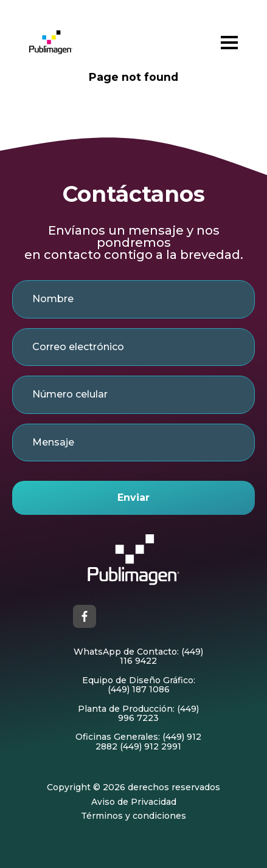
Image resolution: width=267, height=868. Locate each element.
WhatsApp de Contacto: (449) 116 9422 (138, 657)
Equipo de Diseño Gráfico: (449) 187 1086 (139, 685)
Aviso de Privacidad (134, 802)
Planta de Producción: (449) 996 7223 (138, 714)
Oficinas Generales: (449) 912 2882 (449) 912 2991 (138, 742)
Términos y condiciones (133, 816)
